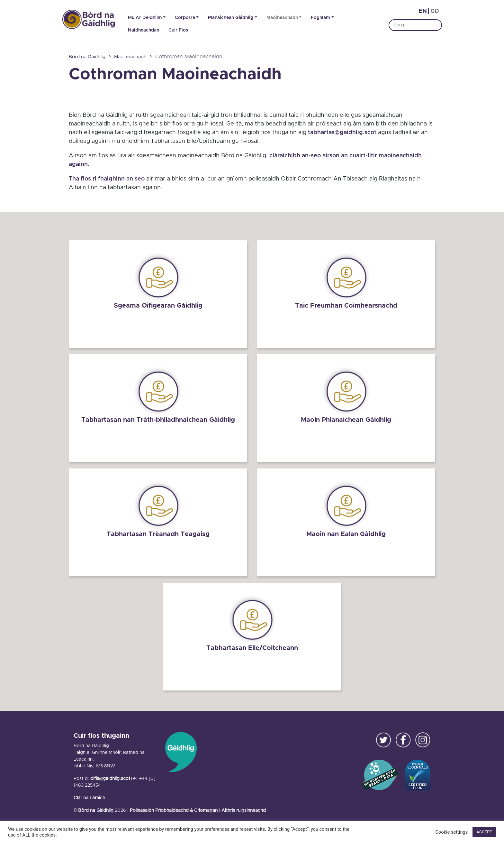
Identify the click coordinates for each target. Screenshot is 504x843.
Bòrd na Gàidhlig (96, 809)
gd (435, 11)
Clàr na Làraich (89, 796)
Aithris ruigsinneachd (244, 809)
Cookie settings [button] (451, 832)
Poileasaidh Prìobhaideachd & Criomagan (174, 809)
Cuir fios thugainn (101, 734)
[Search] (415, 25)
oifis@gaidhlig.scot (110, 777)
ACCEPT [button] (484, 832)
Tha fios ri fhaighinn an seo (107, 179)
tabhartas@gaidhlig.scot (342, 133)
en (423, 11)
